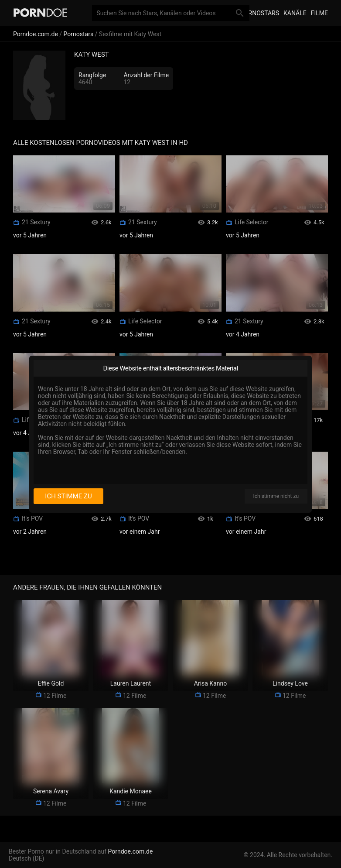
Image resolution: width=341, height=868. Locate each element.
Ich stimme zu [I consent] (68, 496)
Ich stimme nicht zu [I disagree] (276, 496)
